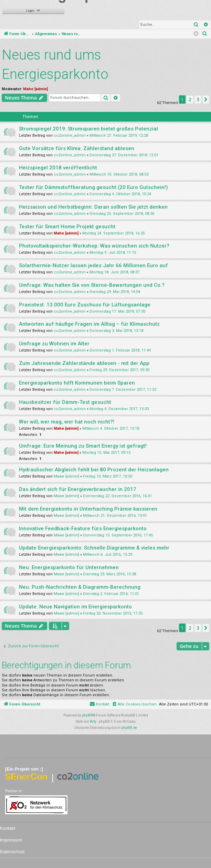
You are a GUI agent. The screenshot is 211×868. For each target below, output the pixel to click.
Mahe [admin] (35, 89)
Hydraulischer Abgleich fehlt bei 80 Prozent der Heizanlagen (94, 470)
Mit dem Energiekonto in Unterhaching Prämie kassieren (88, 509)
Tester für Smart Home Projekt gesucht (67, 227)
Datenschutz (12, 852)
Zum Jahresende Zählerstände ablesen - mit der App (84, 363)
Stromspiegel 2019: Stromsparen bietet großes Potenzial (88, 129)
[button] (206, 100)
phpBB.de (129, 728)
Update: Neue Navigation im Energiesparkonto (75, 607)
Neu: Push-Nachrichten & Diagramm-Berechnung (80, 587)
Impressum (11, 840)
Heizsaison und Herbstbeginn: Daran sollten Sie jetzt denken (93, 207)
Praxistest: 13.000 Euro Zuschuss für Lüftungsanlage (85, 305)
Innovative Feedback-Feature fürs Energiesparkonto (83, 529)
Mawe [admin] (66, 476)
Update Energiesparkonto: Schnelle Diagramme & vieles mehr (94, 548)
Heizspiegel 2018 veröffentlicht (58, 168)
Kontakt (8, 828)
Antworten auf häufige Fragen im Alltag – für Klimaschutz (89, 324)
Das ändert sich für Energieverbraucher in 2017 (78, 489)
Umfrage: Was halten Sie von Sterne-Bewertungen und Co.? (92, 285)
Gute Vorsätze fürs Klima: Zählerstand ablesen (77, 148)
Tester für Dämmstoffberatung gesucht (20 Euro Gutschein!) (93, 187)
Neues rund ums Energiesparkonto (55, 65)
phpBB (87, 715)
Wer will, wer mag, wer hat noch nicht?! (67, 422)
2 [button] (190, 99)
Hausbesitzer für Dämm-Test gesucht (65, 402)
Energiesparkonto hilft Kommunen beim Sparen (77, 383)
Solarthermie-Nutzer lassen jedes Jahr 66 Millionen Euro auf (93, 265)
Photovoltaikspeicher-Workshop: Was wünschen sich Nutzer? (94, 246)
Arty (93, 721)
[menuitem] (205, 34)
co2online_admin (70, 135)
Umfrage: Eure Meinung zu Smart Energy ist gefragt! (83, 446)
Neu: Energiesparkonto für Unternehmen (69, 567)
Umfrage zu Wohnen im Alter (54, 344)
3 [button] (198, 99)
